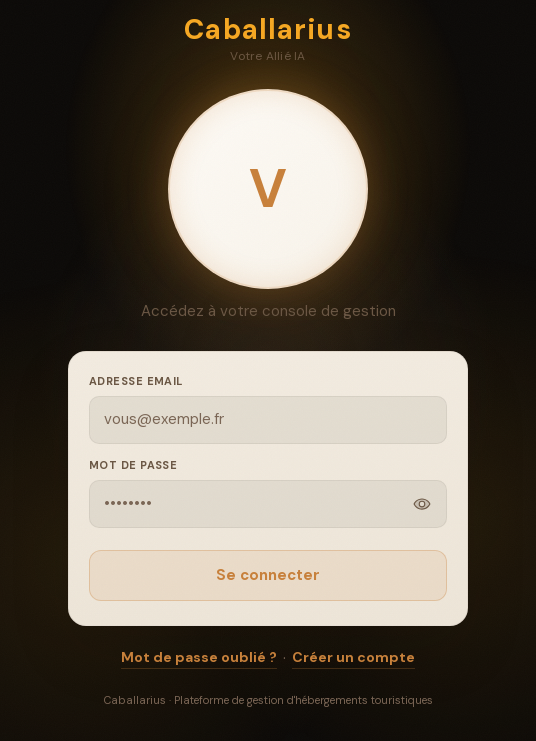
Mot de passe (133, 465)
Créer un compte (353, 657)
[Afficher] (422, 504)
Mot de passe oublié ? (199, 657)
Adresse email (136, 381)
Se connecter (268, 575)
